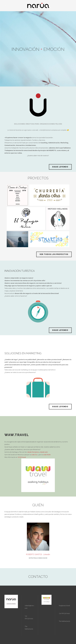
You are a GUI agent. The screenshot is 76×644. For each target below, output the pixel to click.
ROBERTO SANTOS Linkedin (38, 554)
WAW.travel (22, 457)
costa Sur (34, 455)
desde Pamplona (33, 452)
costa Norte (47, 455)
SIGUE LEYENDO (60, 167)
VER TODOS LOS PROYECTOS (54, 254)
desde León (44, 452)
